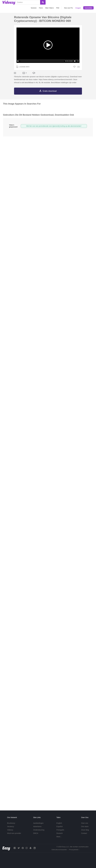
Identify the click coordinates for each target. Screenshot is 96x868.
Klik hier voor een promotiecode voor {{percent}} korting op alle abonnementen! (54, 126)
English (59, 823)
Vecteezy (11, 826)
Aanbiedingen (38, 823)
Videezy (10, 830)
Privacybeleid (74, 850)
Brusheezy (11, 823)
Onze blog (85, 830)
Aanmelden (88, 8)
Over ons (85, 823)
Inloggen (78, 8)
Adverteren (37, 826)
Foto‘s (41, 8)
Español (60, 826)
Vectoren (34, 8)
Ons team (85, 826)
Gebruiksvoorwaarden (59, 850)
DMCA (36, 833)
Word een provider (14, 833)
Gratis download (50, 91)
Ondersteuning (39, 830)
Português (60, 830)
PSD (58, 8)
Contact (84, 833)
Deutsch (60, 833)
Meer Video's (50, 8)
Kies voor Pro (68, 8)
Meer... (59, 837)
